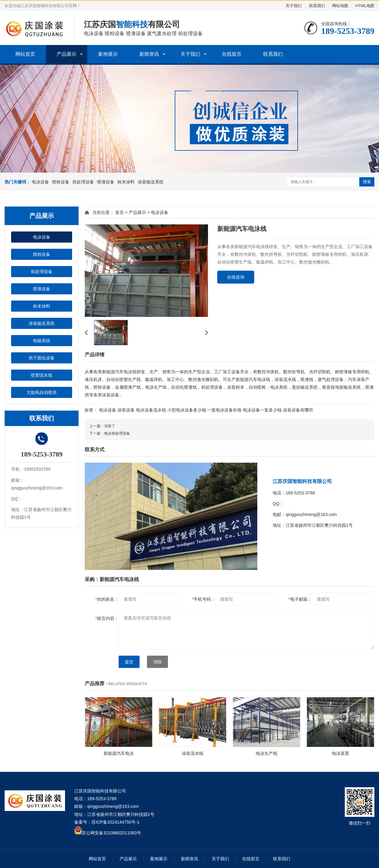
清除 (157, 662)
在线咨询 (236, 277)
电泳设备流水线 (151, 410)
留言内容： (107, 618)
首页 (120, 212)
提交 (129, 662)
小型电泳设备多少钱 (187, 410)
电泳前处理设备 (117, 433)
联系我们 (317, 6)
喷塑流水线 (42, 375)
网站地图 (340, 6)
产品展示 (67, 54)
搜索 (367, 182)
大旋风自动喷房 (42, 392)
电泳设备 (40, 182)
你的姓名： (107, 599)
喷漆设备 (106, 182)
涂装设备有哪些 (298, 410)
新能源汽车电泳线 (119, 372)
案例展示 (108, 54)
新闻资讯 (149, 54)
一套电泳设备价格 (224, 410)
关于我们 (294, 6)
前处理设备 (83, 182)
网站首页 (25, 54)
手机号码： (204, 599)
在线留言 (232, 54)
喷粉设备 (61, 182)
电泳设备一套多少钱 (262, 410)
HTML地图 (365, 6)
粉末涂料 (126, 182)
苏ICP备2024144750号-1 (116, 822)
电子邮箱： (300, 599)
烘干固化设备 (42, 358)
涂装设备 (126, 410)
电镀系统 (42, 341)
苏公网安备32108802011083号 (111, 833)
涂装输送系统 (151, 182)
